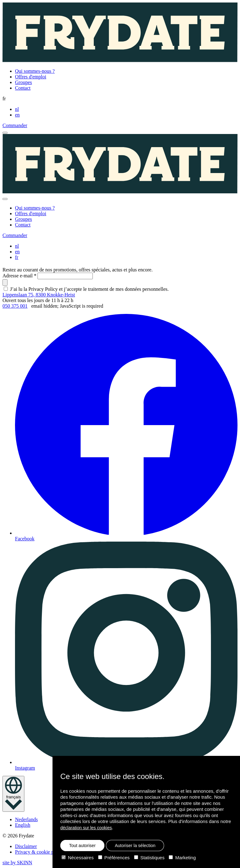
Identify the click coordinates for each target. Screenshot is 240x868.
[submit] (5, 283)
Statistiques (149, 858)
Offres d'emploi (31, 77)
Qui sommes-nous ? (35, 71)
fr (17, 257)
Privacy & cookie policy (39, 852)
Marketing (182, 858)
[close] (5, 199)
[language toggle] (13, 794)
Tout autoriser (82, 846)
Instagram (126, 656)
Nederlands (26, 819)
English (23, 825)
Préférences (114, 858)
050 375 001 (15, 306)
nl (17, 109)
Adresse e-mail (19, 276)
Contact (23, 88)
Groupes (23, 82)
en (17, 115)
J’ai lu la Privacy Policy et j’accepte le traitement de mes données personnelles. (89, 289)
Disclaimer (26, 846)
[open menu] (5, 133)
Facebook (126, 428)
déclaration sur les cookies (86, 828)
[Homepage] (120, 33)
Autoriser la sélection (135, 846)
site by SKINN (17, 863)
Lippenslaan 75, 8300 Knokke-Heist (39, 295)
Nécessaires (78, 858)
